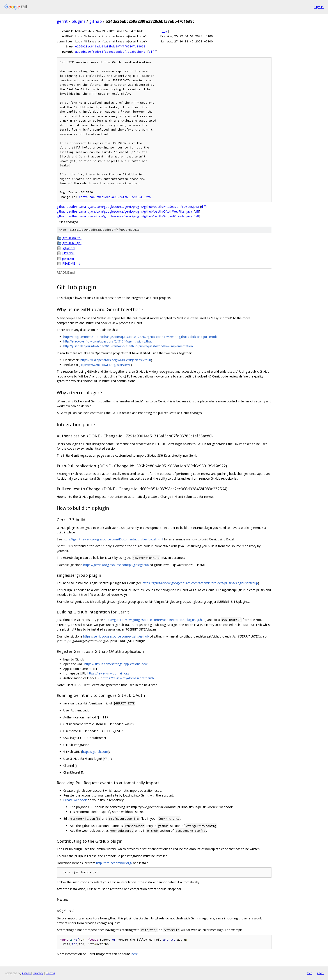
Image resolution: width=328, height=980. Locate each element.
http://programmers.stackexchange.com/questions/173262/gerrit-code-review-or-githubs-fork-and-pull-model (141, 337)
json (320, 973)
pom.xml (68, 258)
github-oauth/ (72, 238)
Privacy (38, 973)
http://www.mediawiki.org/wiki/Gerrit (105, 365)
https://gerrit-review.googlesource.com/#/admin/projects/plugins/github (155, 620)
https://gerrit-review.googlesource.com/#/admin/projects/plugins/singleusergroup (200, 583)
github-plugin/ (72, 243)
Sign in (319, 7)
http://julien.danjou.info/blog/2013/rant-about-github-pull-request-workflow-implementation (128, 346)
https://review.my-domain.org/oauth (128, 678)
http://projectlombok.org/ (114, 863)
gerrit (62, 21)
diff (152, 52)
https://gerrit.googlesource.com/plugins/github (116, 565)
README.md (71, 263)
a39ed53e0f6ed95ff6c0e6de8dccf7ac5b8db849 (110, 52)
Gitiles (26, 973)
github (96, 21)
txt (310, 973)
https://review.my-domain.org (108, 673)
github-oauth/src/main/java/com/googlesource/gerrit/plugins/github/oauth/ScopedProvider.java (124, 216)
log (165, 31)
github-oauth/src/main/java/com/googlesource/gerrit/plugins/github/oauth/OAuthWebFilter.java (124, 211)
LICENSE (68, 253)
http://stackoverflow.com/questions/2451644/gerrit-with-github (108, 341)
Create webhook (75, 800)
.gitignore (69, 248)
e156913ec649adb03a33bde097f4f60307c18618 (110, 46)
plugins (78, 21)
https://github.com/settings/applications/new (116, 664)
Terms (51, 973)
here (135, 954)
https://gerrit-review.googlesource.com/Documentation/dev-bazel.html (113, 539)
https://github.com (95, 752)
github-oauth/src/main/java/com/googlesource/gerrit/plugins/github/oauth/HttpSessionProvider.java (128, 207)
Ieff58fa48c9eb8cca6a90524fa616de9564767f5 (115, 197)
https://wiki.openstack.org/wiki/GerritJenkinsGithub (116, 360)
